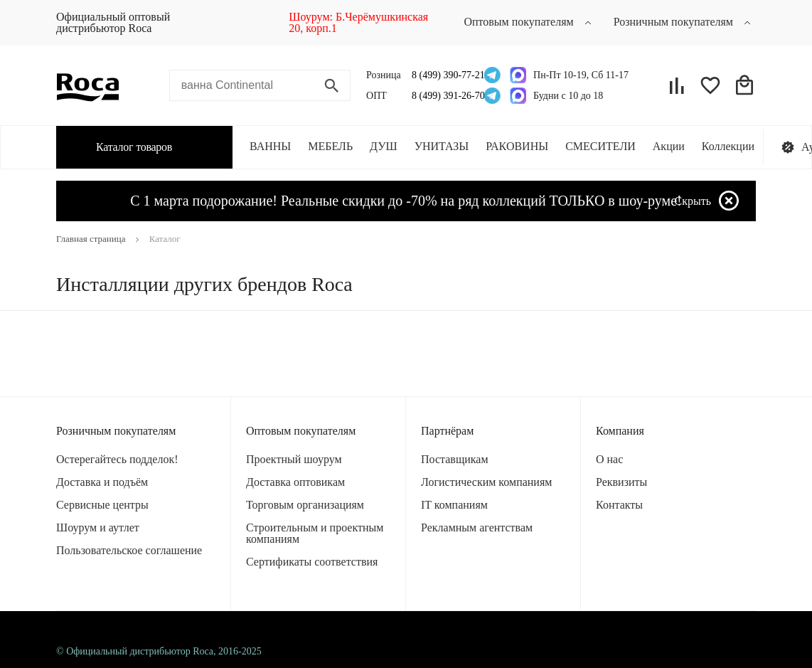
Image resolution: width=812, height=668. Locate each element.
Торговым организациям (305, 505)
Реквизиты (621, 482)
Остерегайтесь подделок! (117, 459)
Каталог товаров (123, 147)
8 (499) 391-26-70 (444, 96)
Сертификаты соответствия (312, 562)
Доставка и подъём (102, 482)
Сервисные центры (102, 505)
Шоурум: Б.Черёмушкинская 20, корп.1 (358, 22)
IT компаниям (454, 505)
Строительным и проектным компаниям (315, 533)
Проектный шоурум (294, 459)
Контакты (619, 505)
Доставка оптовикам (295, 482)
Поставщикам (455, 459)
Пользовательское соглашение (129, 550)
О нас (609, 459)
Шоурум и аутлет (98, 527)
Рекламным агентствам (477, 527)
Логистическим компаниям (486, 482)
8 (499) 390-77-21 (444, 75)
